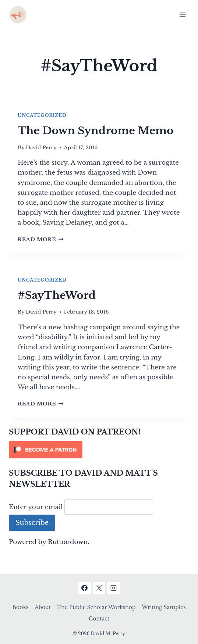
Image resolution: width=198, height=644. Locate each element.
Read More (41, 239)
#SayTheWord (57, 295)
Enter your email (36, 507)
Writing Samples (164, 607)
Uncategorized (42, 115)
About (43, 607)
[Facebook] (85, 588)
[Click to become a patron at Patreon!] (99, 450)
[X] (99, 588)
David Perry (41, 148)
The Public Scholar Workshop (96, 607)
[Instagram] (113, 588)
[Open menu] (182, 15)
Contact (99, 619)
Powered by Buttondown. (49, 542)
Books (20, 607)
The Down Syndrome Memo (96, 131)
